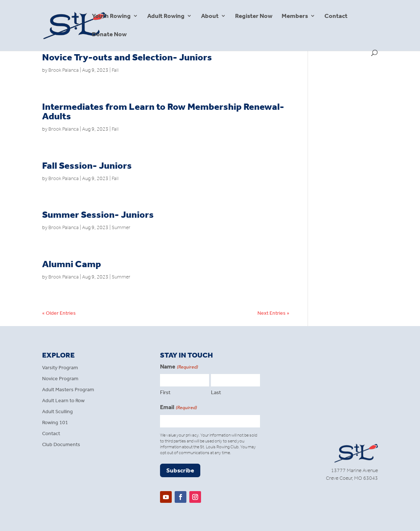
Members (295, 16)
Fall (115, 70)
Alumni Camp (72, 264)
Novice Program (60, 379)
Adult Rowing (166, 16)
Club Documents (61, 445)
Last (216, 392)
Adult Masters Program (68, 390)
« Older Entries (59, 313)
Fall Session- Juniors (87, 166)
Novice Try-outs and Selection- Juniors (127, 57)
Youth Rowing (111, 16)
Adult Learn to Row (63, 401)
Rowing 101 (55, 423)
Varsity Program (60, 368)
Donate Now (109, 35)
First (165, 392)
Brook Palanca (64, 70)
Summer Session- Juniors (98, 215)
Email (178, 408)
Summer (121, 227)
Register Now (254, 16)
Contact (336, 16)
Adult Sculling (57, 412)
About (210, 16)
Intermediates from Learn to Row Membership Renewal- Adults (163, 111)
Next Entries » (273, 313)
